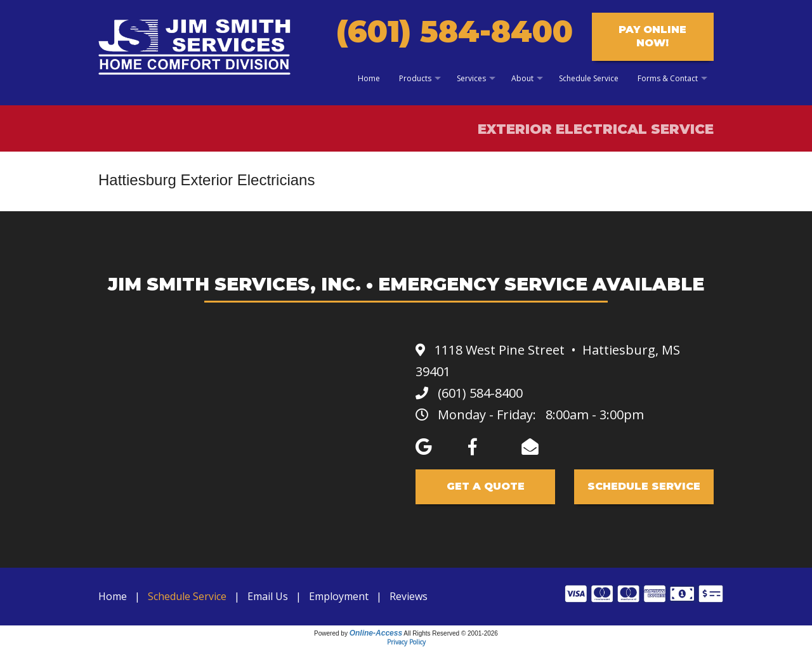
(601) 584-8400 (455, 31)
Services (471, 78)
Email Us (268, 596)
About (522, 78)
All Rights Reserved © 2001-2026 (451, 633)
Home (369, 78)
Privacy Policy (406, 642)
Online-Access (376, 633)
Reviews (409, 596)
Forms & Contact (668, 78)
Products (415, 78)
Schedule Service (589, 78)
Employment (339, 596)
